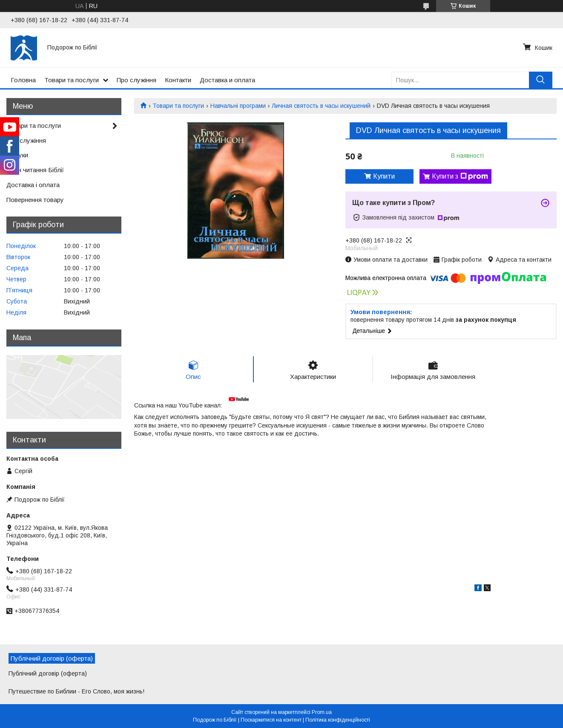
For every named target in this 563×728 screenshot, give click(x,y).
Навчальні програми (238, 106)
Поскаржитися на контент (271, 720)
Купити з (460, 176)
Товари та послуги (72, 80)
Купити (384, 176)
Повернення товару (35, 200)
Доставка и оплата (227, 80)
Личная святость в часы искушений (321, 106)
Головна (23, 80)
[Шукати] (541, 80)
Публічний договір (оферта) (48, 673)
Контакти (178, 80)
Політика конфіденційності (338, 720)
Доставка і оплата (33, 185)
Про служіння (136, 80)
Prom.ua (322, 712)
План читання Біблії (35, 170)
